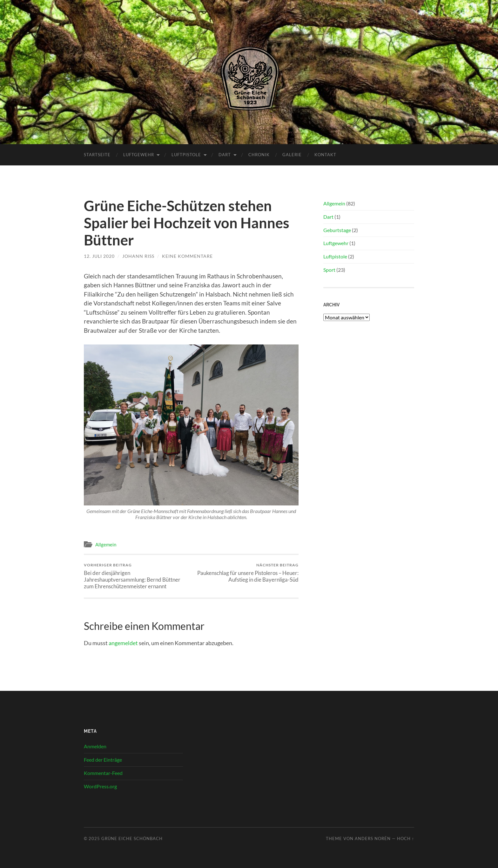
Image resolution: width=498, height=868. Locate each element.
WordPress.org (100, 786)
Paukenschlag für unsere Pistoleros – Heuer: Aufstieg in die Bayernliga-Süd (246, 573)
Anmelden (95, 746)
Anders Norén (373, 838)
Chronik (259, 155)
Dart (225, 155)
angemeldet (123, 643)
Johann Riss (138, 256)
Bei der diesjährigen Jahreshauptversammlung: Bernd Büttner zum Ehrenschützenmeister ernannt (136, 576)
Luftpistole (186, 155)
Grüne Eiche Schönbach (132, 838)
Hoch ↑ (406, 838)
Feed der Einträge (103, 760)
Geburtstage (337, 230)
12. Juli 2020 (99, 256)
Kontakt (325, 155)
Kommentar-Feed (103, 773)
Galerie (292, 155)
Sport (329, 270)
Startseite (97, 155)
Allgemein (106, 544)
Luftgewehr (139, 155)
